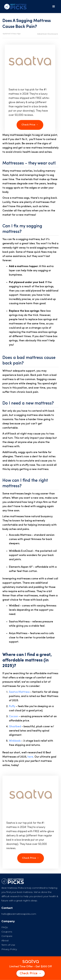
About (5, 940)
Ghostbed (15, 727)
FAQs (5, 927)
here (30, 757)
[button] (54, 7)
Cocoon (14, 717)
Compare (7, 936)
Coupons (7, 932)
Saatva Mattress (19, 692)
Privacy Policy (9, 949)
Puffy (12, 706)
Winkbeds (15, 741)
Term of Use (8, 945)
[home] (14, 7)
